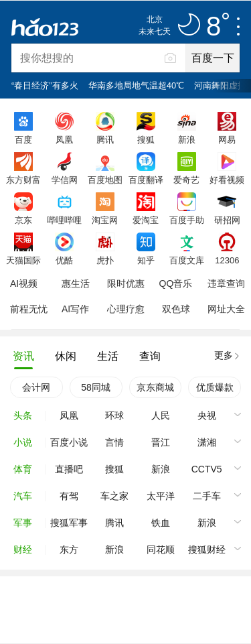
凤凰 (64, 139)
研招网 (227, 220)
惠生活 (76, 283)
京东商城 (155, 387)
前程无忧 (29, 309)
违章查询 (226, 283)
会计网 (36, 387)
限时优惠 (126, 283)
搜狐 (146, 139)
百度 (23, 139)
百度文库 (187, 260)
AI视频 (24, 283)
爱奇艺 (186, 180)
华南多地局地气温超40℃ (136, 85)
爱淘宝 (146, 220)
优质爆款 (215, 387)
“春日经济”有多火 (45, 85)
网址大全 (226, 309)
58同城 (96, 387)
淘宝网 (105, 220)
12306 (227, 260)
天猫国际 (23, 260)
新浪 (187, 139)
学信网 (65, 180)
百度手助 (187, 220)
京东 (23, 220)
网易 (227, 139)
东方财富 (23, 180)
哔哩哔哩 (64, 220)
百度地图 (105, 180)
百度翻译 (146, 180)
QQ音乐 (176, 283)
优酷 (64, 260)
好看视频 (227, 180)
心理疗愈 (126, 309)
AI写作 (75, 309)
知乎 (146, 260)
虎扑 (105, 260)
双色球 (176, 309)
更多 (224, 355)
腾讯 (105, 139)
